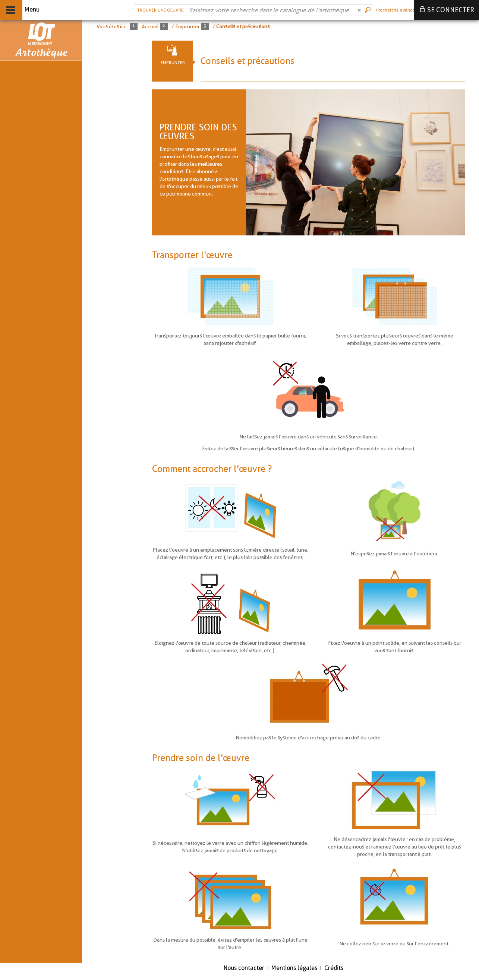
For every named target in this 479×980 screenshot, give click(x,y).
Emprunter (173, 62)
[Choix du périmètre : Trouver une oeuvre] (159, 10)
